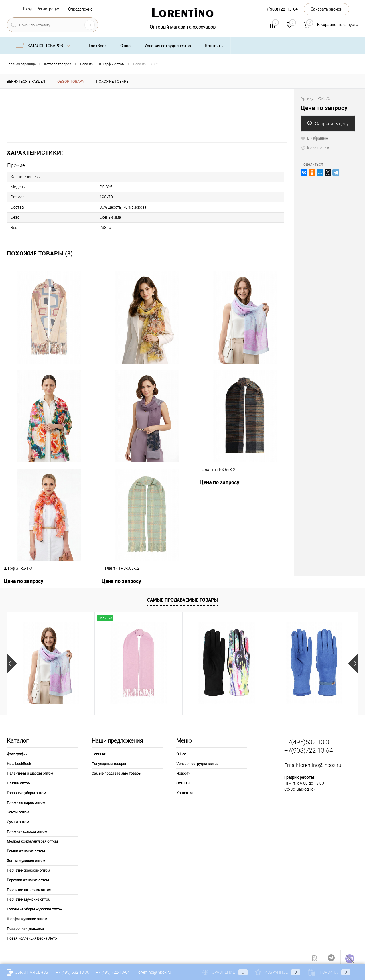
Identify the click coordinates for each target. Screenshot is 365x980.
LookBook (98, 46)
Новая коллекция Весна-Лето (32, 935)
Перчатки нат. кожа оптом (29, 887)
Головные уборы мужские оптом (35, 906)
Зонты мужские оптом (26, 858)
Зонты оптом (18, 809)
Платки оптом (19, 780)
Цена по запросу (219, 479)
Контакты (214, 46)
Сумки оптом (18, 819)
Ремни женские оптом (26, 848)
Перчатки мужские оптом (29, 897)
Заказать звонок (327, 9)
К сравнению (315, 148)
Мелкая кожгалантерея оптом (32, 838)
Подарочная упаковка (25, 926)
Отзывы (183, 780)
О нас (125, 46)
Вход (28, 9)
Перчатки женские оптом (29, 868)
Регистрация (48, 9)
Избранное (278, 972)
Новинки (99, 751)
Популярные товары (109, 761)
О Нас (181, 751)
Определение (80, 9)
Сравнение (225, 972)
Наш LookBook (19, 761)
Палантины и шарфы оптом (30, 771)
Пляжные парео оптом (26, 800)
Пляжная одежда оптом (27, 829)
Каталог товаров (44, 46)
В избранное (314, 138)
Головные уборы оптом (27, 790)
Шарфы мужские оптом (27, 916)
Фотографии (17, 751)
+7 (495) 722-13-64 (113, 972)
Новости (183, 771)
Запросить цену (328, 124)
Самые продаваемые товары (182, 597)
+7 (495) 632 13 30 (73, 972)
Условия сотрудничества (168, 46)
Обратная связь (28, 972)
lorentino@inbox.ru (320, 763)
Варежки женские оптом (28, 877)
